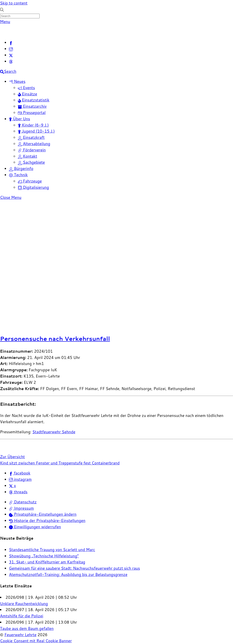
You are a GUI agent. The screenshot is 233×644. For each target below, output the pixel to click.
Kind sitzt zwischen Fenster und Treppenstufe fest (45, 463)
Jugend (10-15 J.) (36, 131)
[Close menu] (11, 197)
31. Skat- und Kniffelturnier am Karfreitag (47, 562)
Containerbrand (105, 463)
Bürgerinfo (21, 169)
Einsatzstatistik (34, 100)
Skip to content (14, 3)
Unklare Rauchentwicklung (24, 604)
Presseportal (32, 113)
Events (26, 88)
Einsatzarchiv (32, 106)
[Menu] (5, 22)
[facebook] (11, 42)
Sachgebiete (31, 162)
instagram (20, 479)
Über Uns (19, 119)
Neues (17, 81)
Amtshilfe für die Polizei (22, 616)
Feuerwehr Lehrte (20, 635)
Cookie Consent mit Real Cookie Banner (36, 641)
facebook (20, 473)
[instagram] (11, 49)
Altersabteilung (34, 144)
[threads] (11, 61)
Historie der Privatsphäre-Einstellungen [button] (47, 521)
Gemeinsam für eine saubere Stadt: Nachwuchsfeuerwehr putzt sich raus (74, 568)
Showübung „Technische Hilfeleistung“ (44, 556)
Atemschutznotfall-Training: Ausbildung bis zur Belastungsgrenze (68, 574)
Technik (18, 175)
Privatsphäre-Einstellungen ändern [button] (43, 514)
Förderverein (32, 150)
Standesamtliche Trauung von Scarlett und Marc (52, 550)
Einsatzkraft (31, 137)
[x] (11, 55)
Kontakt (28, 156)
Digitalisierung (33, 187)
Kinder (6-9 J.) (33, 125)
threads (18, 492)
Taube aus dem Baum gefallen (27, 628)
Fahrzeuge (30, 181)
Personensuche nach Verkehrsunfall (55, 338)
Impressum (21, 508)
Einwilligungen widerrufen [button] (35, 527)
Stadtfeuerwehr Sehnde (54, 432)
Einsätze (28, 94)
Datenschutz (23, 502)
